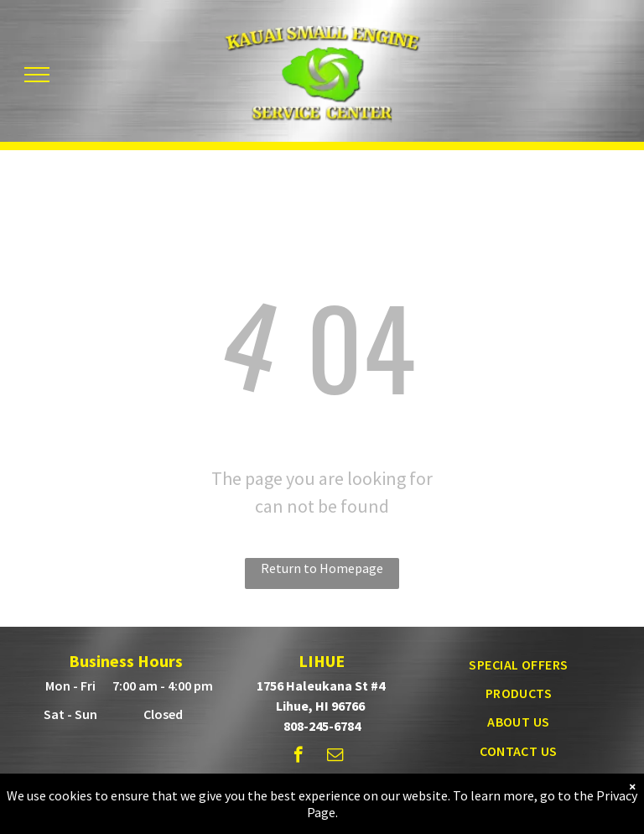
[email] (335, 757)
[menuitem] (519, 664)
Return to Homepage (322, 568)
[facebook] (298, 757)
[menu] (37, 75)
